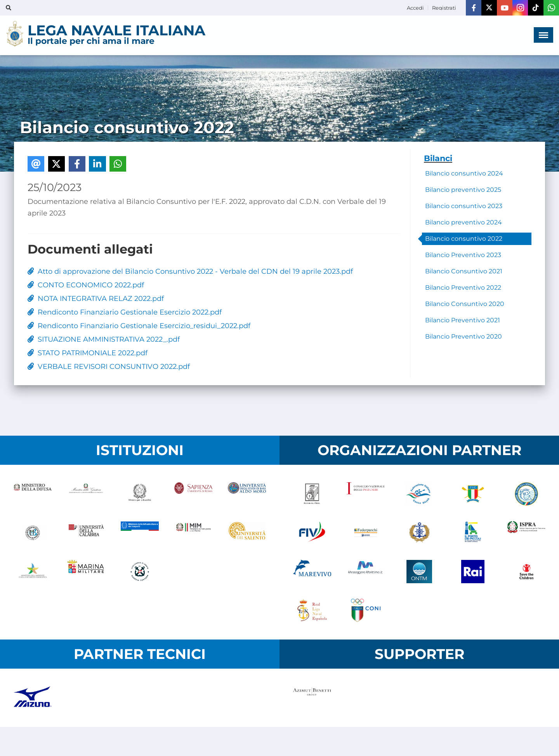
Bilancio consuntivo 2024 (464, 173)
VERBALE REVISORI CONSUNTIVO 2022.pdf (109, 367)
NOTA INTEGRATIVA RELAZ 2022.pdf (96, 299)
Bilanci (438, 158)
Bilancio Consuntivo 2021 (464, 271)
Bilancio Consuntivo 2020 (465, 304)
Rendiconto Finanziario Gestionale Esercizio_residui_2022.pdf (139, 326)
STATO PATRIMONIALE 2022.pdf (88, 353)
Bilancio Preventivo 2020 (464, 336)
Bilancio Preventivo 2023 (463, 255)
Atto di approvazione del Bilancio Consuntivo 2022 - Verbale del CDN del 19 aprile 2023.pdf (190, 271)
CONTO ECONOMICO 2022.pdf (86, 285)
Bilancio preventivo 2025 (463, 190)
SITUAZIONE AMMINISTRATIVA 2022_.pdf (104, 339)
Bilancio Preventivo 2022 (463, 288)
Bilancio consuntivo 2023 (464, 206)
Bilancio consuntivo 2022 (464, 239)
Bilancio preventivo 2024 (464, 222)
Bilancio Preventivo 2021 (463, 320)
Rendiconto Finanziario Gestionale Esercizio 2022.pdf (125, 312)
